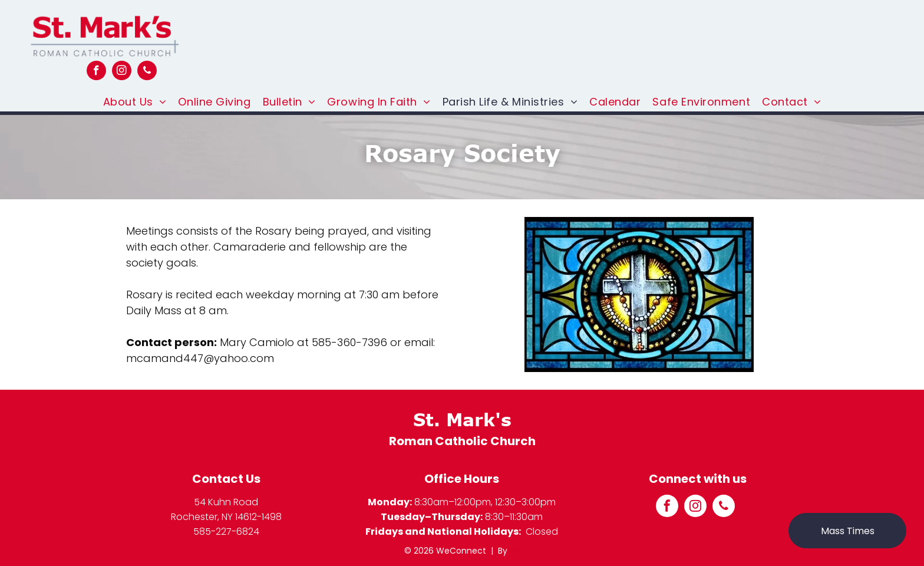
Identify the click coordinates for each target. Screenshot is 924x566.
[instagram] (122, 72)
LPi (515, 551)
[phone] (147, 72)
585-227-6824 (226, 532)
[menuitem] (135, 102)
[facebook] (96, 72)
